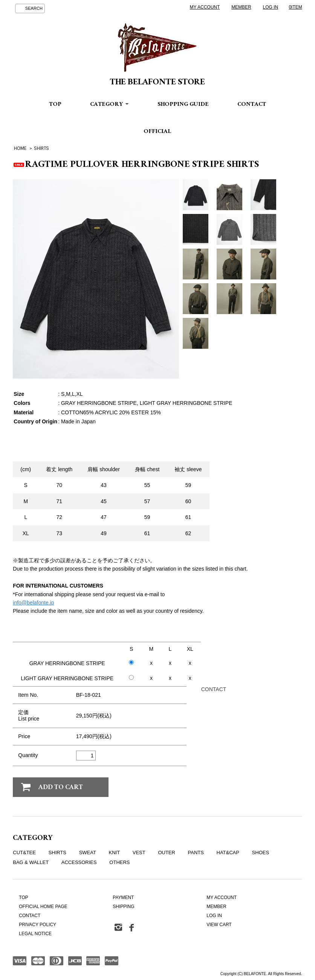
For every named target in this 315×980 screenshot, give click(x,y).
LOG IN (271, 7)
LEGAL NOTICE (35, 934)
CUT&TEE (24, 853)
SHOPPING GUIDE (183, 105)
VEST (139, 853)
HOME (20, 148)
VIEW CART (219, 925)
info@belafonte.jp (33, 603)
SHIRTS (41, 148)
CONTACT (252, 105)
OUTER (167, 853)
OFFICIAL (157, 132)
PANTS (196, 853)
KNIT (115, 853)
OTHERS (119, 862)
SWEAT (88, 853)
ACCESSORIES (79, 862)
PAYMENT (123, 898)
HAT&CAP (228, 853)
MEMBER (241, 7)
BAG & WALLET (31, 862)
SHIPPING (123, 907)
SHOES (261, 853)
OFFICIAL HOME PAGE (43, 907)
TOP (55, 105)
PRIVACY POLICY (37, 925)
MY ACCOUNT (205, 7)
